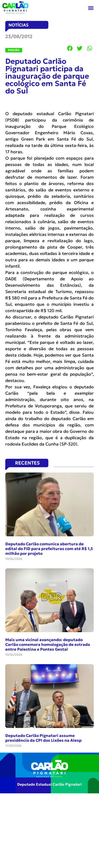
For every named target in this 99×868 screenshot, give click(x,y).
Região (14, 50)
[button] (91, 8)
